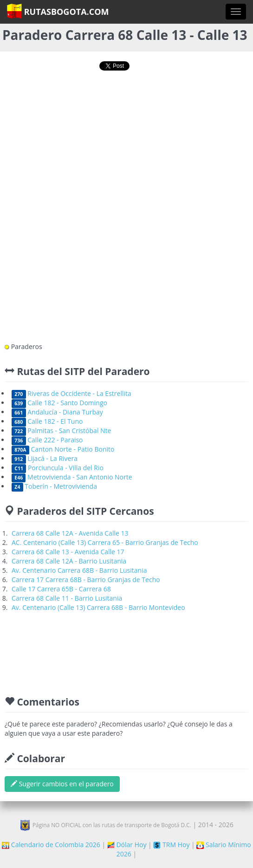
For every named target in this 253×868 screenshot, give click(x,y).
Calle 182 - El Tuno (47, 421)
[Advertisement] (127, 110)
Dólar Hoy (127, 845)
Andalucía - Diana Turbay (57, 412)
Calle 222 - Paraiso (47, 440)
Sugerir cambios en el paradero (62, 784)
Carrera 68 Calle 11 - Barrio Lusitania (67, 598)
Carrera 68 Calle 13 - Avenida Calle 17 (68, 552)
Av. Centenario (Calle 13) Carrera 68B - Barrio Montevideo (98, 607)
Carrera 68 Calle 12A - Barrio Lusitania (69, 561)
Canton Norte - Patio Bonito (63, 449)
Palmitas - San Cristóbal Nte (61, 431)
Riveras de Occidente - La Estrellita (71, 393)
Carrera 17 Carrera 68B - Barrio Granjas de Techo (86, 580)
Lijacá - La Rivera (45, 458)
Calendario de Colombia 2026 (51, 845)
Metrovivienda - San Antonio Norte (72, 477)
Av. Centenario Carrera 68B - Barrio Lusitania (79, 570)
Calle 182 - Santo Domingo (59, 403)
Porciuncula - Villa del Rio (58, 468)
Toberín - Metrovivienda (54, 486)
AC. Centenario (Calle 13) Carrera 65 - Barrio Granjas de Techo (105, 542)
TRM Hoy (171, 845)
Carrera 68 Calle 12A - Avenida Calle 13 (70, 533)
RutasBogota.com (58, 11)
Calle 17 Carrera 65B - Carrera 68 (61, 589)
